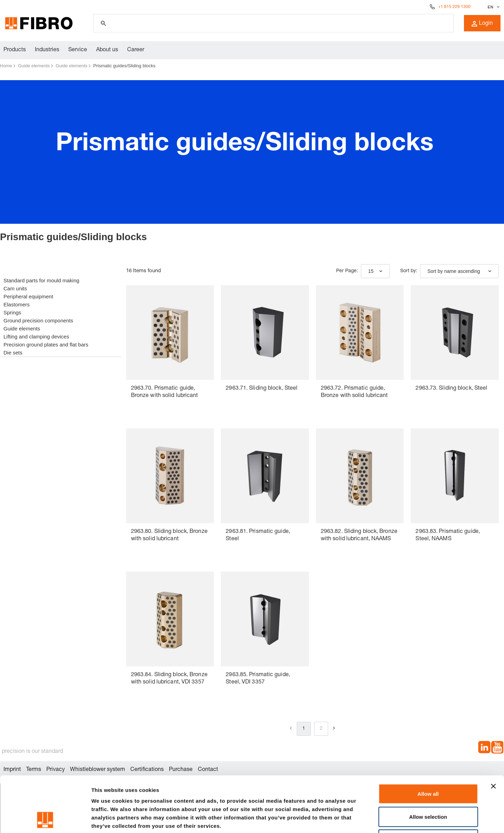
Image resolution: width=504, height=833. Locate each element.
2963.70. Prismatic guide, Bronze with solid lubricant (165, 392)
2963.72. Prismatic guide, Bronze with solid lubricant (354, 392)
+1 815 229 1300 (454, 7)
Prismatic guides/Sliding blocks (124, 66)
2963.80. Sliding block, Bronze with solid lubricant (169, 536)
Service (78, 50)
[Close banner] (493, 734)
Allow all (428, 742)
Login (482, 24)
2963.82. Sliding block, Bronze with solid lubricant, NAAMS (359, 536)
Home (6, 66)
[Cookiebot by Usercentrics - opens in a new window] (45, 819)
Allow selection (428, 765)
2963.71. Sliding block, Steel (262, 389)
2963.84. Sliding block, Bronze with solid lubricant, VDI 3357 (169, 679)
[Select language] (493, 7)
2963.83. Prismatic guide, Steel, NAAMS (448, 536)
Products (15, 50)
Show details (366, 819)
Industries (47, 50)
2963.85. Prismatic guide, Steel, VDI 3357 (258, 679)
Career (136, 50)
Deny (428, 787)
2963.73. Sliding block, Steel (451, 389)
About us (107, 50)
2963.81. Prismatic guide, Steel (258, 536)
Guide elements (34, 66)
